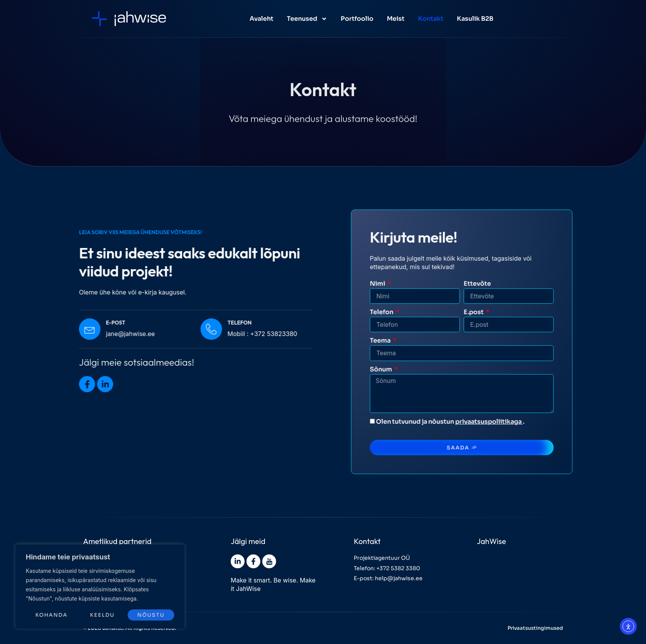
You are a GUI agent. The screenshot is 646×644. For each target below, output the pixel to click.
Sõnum (412, 369)
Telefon (413, 312)
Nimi (409, 284)
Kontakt (431, 19)
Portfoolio (357, 19)
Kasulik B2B (475, 19)
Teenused (307, 19)
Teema (412, 340)
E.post (505, 312)
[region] (100, 587)
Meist (396, 19)
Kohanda (52, 615)
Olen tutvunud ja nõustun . (478, 422)
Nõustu (151, 615)
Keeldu (102, 615)
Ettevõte (508, 284)
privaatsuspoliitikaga (520, 422)
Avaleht (261, 19)
